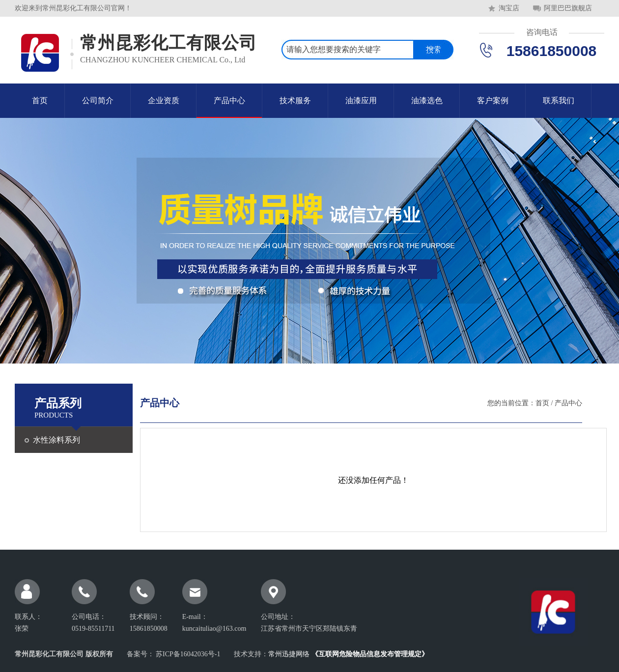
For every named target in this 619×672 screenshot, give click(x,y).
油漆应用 (361, 100)
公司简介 (98, 100)
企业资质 (164, 100)
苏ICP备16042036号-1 (187, 654)
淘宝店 (509, 8)
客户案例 (493, 100)
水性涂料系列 (56, 440)
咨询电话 (542, 32)
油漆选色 (427, 100)
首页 (40, 100)
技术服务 (295, 100)
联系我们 (559, 100)
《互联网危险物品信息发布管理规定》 (370, 654)
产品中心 (229, 100)
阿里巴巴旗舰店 (568, 8)
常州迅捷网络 (289, 654)
